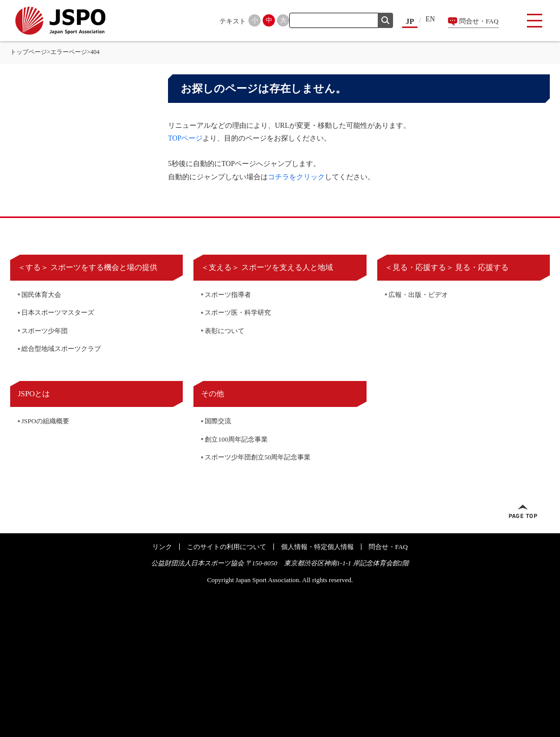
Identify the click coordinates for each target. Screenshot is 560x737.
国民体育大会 (41, 295)
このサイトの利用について (227, 547)
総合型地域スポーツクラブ (61, 349)
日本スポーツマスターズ (58, 312)
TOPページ (185, 138)
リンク (162, 547)
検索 (385, 20)
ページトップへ (523, 511)
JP (410, 21)
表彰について (225, 331)
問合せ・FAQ (479, 21)
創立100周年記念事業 (236, 439)
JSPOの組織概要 (45, 421)
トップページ (29, 52)
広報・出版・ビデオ (418, 295)
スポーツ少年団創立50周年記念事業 (258, 457)
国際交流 (218, 421)
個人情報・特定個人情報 (317, 547)
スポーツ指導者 (228, 295)
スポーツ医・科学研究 (238, 312)
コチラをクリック (296, 177)
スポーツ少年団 (45, 331)
